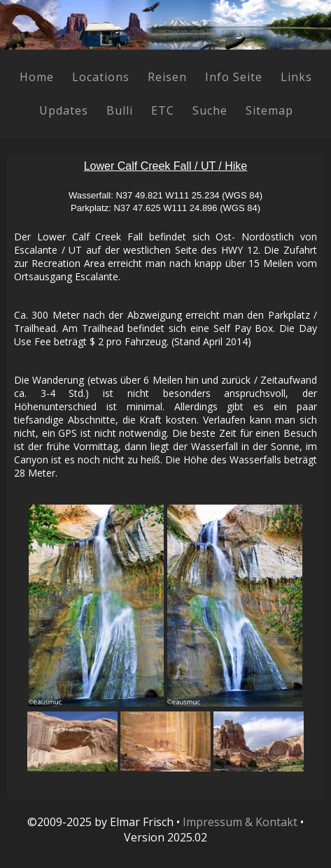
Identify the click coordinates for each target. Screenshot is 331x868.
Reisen (167, 77)
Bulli (120, 110)
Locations (101, 77)
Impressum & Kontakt (240, 822)
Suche (210, 110)
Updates (64, 110)
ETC (163, 110)
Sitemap (269, 110)
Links (296, 77)
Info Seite (234, 77)
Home (37, 77)
